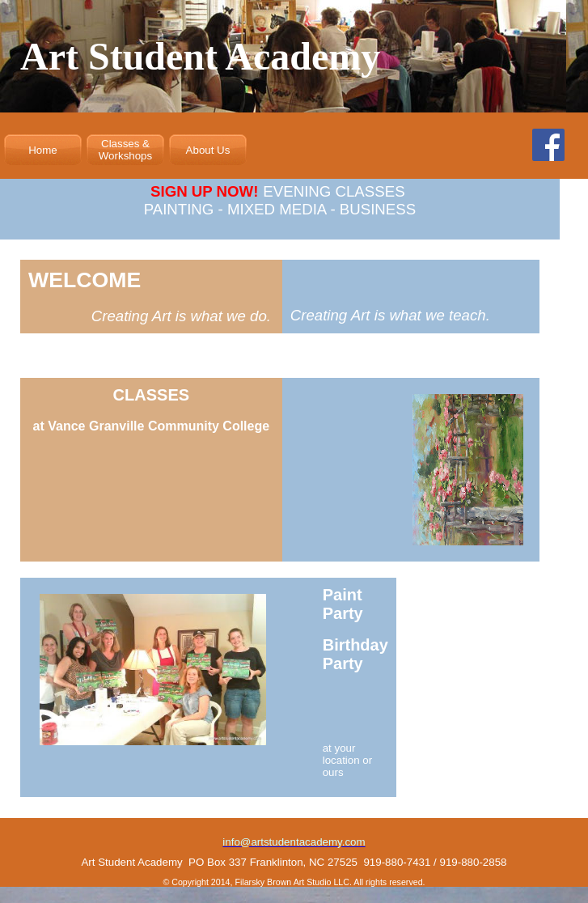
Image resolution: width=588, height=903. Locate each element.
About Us (208, 150)
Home (43, 150)
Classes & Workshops (125, 150)
